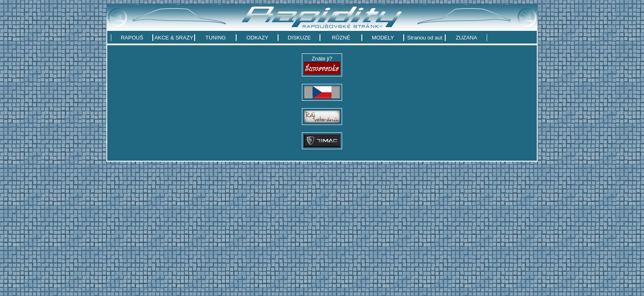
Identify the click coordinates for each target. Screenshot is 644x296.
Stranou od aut (424, 38)
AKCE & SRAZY (174, 38)
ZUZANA (467, 38)
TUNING (216, 38)
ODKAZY (257, 38)
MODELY (383, 38)
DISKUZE (299, 38)
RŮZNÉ (341, 38)
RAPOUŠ (132, 38)
